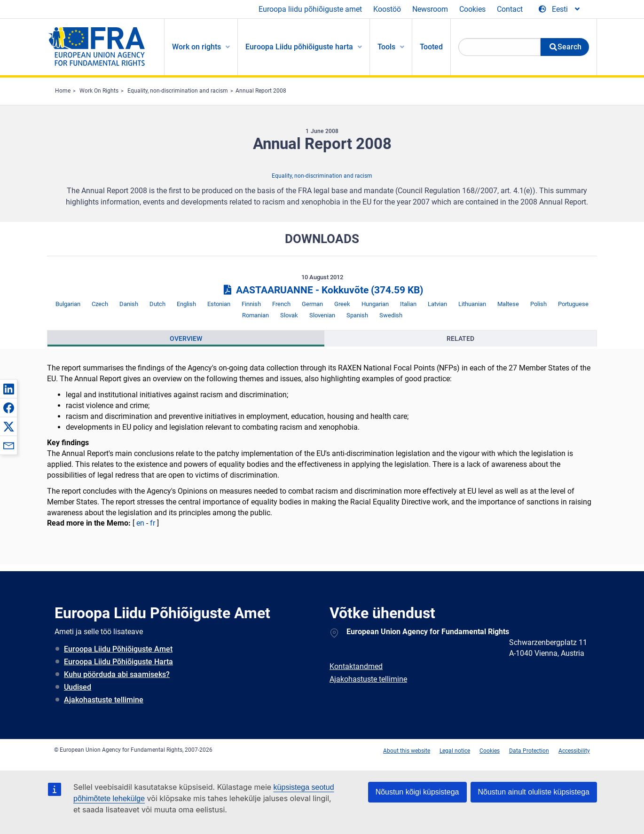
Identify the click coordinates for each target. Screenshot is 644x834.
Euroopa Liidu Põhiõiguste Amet (118, 649)
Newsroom (430, 9)
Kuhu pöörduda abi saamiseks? (117, 674)
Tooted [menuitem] (431, 47)
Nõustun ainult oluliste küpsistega (534, 792)
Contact (510, 9)
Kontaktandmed (356, 666)
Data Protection (529, 751)
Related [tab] (460, 338)
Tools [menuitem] (386, 47)
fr (153, 523)
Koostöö (387, 9)
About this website (407, 751)
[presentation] (186, 338)
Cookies (472, 9)
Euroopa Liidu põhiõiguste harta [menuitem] (299, 47)
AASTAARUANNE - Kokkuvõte (322, 290)
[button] (8, 389)
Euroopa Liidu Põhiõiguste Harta (118, 662)
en (140, 523)
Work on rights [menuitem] (196, 47)
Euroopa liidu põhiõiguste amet (310, 9)
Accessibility (574, 751)
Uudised (78, 687)
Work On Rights (99, 91)
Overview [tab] (186, 338)
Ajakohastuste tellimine (104, 700)
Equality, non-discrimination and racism (178, 91)
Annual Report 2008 (261, 91)
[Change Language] (560, 9)
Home (63, 91)
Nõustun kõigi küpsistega (417, 792)
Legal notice (455, 751)
